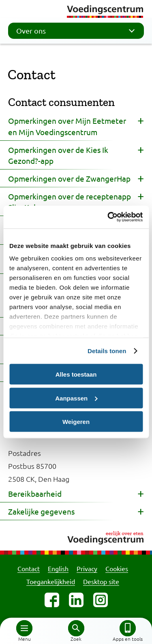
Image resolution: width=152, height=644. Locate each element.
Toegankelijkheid (51, 581)
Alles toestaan (76, 374)
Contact (29, 568)
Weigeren (76, 422)
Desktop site (101, 581)
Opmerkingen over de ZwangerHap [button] (69, 178)
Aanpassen (76, 398)
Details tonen (107, 351)
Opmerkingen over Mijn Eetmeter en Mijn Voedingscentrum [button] (67, 126)
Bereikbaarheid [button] (35, 494)
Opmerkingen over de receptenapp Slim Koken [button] (70, 202)
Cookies (117, 568)
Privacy (87, 568)
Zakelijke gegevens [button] (41, 511)
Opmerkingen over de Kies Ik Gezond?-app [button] (58, 155)
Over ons (78, 31)
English (58, 568)
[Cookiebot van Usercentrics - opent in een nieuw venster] (108, 217)
